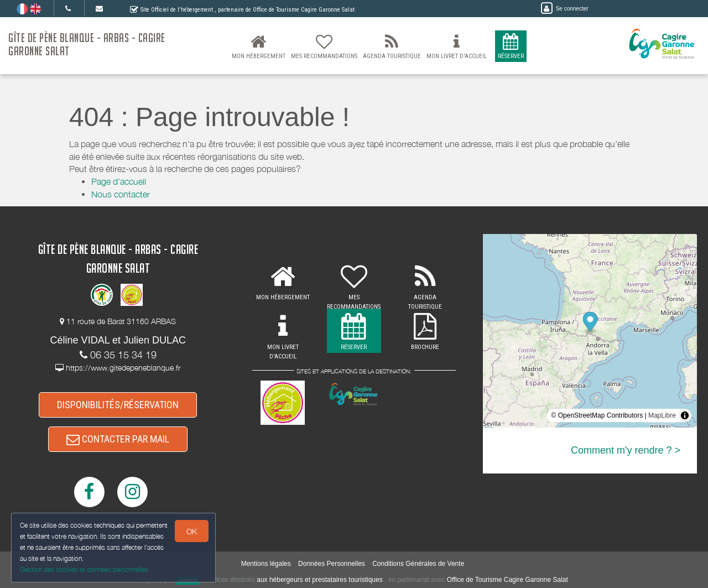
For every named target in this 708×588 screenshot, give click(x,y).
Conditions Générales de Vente (418, 564)
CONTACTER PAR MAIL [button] (118, 439)
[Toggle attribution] (685, 415)
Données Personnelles (332, 564)
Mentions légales (266, 564)
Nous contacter (121, 194)
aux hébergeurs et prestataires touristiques (319, 580)
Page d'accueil (119, 181)
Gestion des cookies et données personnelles (84, 569)
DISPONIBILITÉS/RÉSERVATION (118, 405)
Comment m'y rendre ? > (626, 450)
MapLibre (662, 415)
